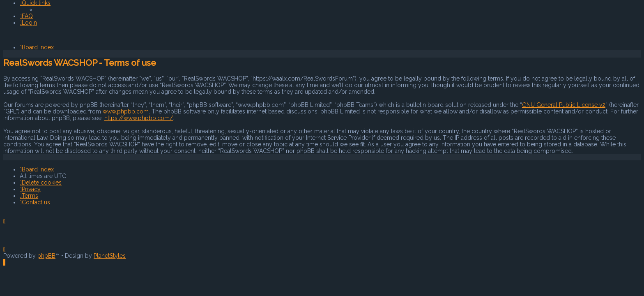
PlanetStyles (110, 256)
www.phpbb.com (126, 111)
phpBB (46, 256)
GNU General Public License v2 (564, 105)
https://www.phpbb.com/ (139, 118)
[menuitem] (26, 16)
